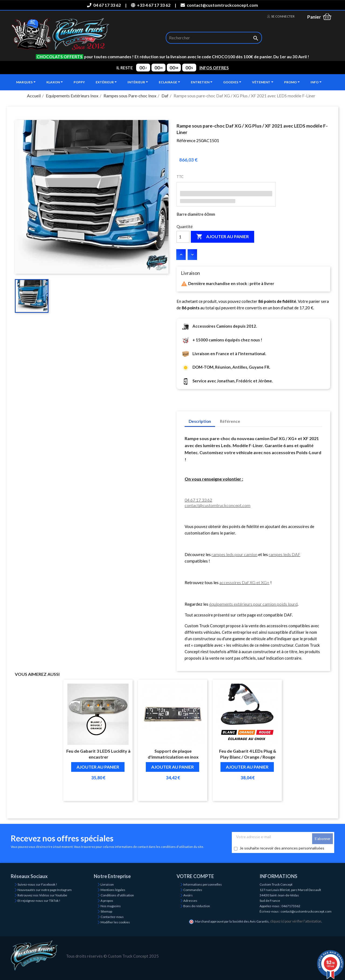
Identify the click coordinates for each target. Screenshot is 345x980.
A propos (107, 901)
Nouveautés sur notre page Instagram (45, 890)
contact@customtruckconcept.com (219, 5)
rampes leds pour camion (234, 554)
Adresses (190, 901)
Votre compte (195, 876)
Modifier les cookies (115, 922)
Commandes (193, 890)
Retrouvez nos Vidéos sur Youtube (42, 895)
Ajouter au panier (222, 237)
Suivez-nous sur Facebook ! (37, 884)
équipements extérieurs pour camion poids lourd (253, 604)
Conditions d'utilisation (117, 895)
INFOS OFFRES (214, 68)
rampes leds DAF (284, 554)
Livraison (107, 884)
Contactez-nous (112, 917)
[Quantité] (183, 237)
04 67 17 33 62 (104, 5)
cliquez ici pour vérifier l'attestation (296, 921)
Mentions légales (113, 890)
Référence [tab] (230, 421)
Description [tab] (200, 421)
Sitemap (106, 911)
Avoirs (188, 895)
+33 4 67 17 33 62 (151, 5)
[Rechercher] (214, 38)
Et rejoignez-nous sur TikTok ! (39, 901)
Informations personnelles (203, 884)
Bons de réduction (197, 906)
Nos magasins (111, 906)
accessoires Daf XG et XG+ (244, 582)
